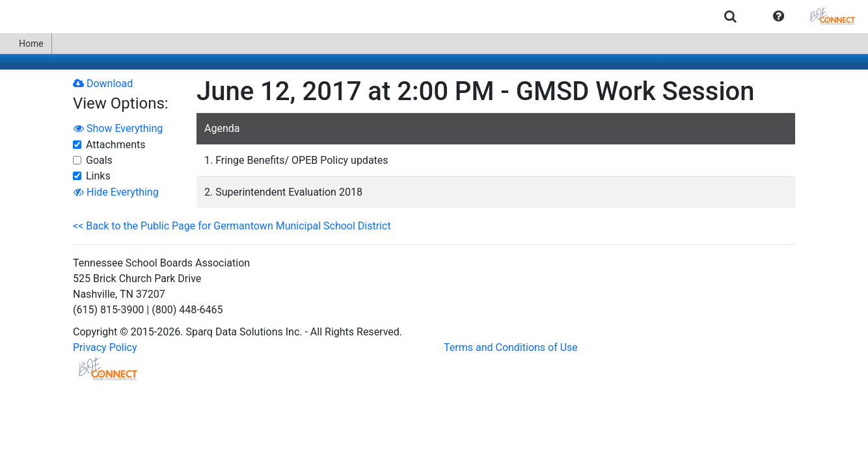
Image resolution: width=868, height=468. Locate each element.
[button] (779, 16)
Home (26, 44)
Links (98, 176)
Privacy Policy (105, 347)
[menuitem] (730, 16)
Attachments (116, 145)
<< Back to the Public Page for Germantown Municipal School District (232, 226)
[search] (730, 16)
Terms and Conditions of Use (511, 347)
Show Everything (118, 128)
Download (103, 84)
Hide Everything (116, 192)
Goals (99, 160)
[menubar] (434, 16)
